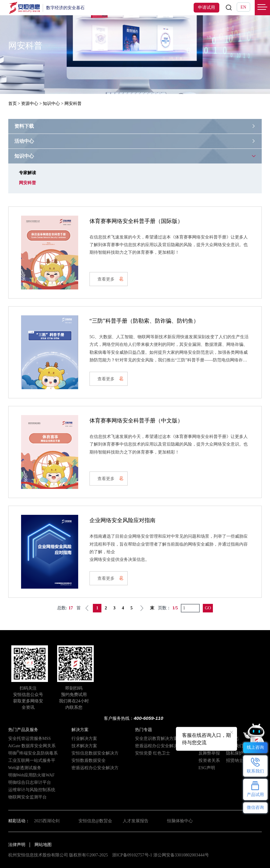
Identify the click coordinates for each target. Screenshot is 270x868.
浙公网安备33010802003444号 (181, 855)
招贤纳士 (235, 760)
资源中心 (30, 104)
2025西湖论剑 (47, 821)
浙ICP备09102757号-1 (132, 855)
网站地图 (43, 845)
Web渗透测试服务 (25, 768)
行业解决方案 (84, 739)
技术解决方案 (84, 746)
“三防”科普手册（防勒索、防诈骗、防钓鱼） (144, 321)
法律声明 (17, 845)
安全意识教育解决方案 (156, 739)
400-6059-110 (149, 718)
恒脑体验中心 (180, 821)
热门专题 (144, 730)
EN (243, 7)
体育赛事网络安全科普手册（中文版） (136, 421)
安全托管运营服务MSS (30, 739)
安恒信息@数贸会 (95, 821)
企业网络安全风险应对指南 (122, 520)
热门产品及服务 (23, 730)
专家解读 (27, 173)
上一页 (87, 608)
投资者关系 (209, 760)
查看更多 (110, 279)
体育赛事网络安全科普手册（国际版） (136, 221)
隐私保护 (235, 753)
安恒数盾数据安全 (89, 760)
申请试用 (206, 7)
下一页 (142, 608)
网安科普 (27, 183)
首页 (13, 104)
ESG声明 (207, 768)
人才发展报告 (136, 821)
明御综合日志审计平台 (30, 782)
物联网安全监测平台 (27, 797)
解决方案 (80, 730)
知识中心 (51, 104)
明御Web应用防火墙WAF (31, 775)
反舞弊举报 (209, 753)
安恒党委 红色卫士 (153, 753)
